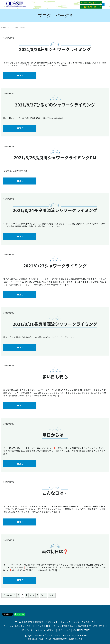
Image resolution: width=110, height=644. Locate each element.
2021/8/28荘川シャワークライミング (55, 49)
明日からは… (55, 435)
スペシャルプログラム (63, 626)
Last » (52, 595)
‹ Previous (7, 595)
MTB (48, 626)
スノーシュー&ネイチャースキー (18, 626)
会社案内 (28, 622)
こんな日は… (55, 493)
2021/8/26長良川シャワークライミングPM (55, 157)
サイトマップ (64, 630)
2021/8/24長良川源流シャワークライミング (55, 210)
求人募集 (81, 630)
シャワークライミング (83, 622)
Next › (44, 595)
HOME (4, 27)
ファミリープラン (97, 626)
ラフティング (52, 622)
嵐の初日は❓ (55, 551)
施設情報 (39, 622)
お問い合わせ (26, 630)
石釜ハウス (81, 626)
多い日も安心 (55, 377)
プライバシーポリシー (45, 630)
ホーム (18, 622)
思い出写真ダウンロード (90, 7)
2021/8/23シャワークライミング (55, 266)
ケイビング (65, 622)
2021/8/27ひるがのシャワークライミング (55, 105)
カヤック (39, 626)
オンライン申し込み (88, 3)
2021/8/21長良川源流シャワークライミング (55, 324)
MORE (20, 75)
